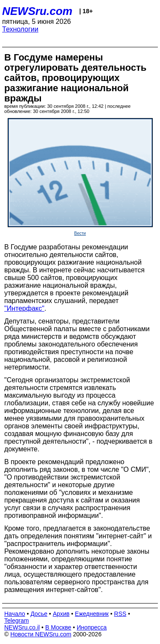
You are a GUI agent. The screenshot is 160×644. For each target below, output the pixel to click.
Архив (61, 614)
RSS (120, 614)
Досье (39, 614)
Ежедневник (92, 614)
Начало (15, 614)
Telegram (17, 621)
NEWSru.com (37, 11)
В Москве (58, 627)
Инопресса (92, 627)
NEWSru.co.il (22, 627)
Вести (80, 233)
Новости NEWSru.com (41, 634)
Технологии (20, 29)
